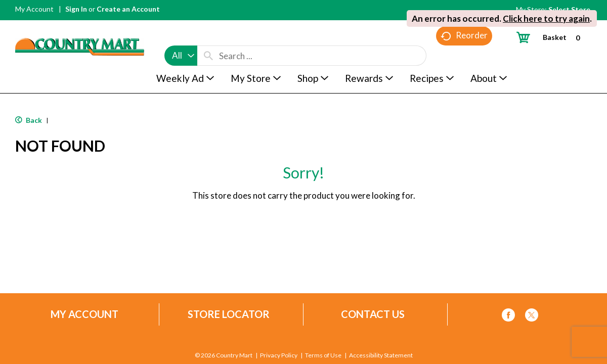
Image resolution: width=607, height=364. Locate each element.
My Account (34, 9)
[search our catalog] (208, 36)
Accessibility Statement (381, 355)
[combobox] (181, 36)
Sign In (76, 9)
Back (29, 120)
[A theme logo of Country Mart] (80, 28)
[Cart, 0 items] (552, 37)
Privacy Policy (279, 355)
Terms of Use (323, 355)
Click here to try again (546, 18)
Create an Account (128, 9)
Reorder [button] (464, 56)
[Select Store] (570, 9)
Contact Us (373, 314)
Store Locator (229, 314)
